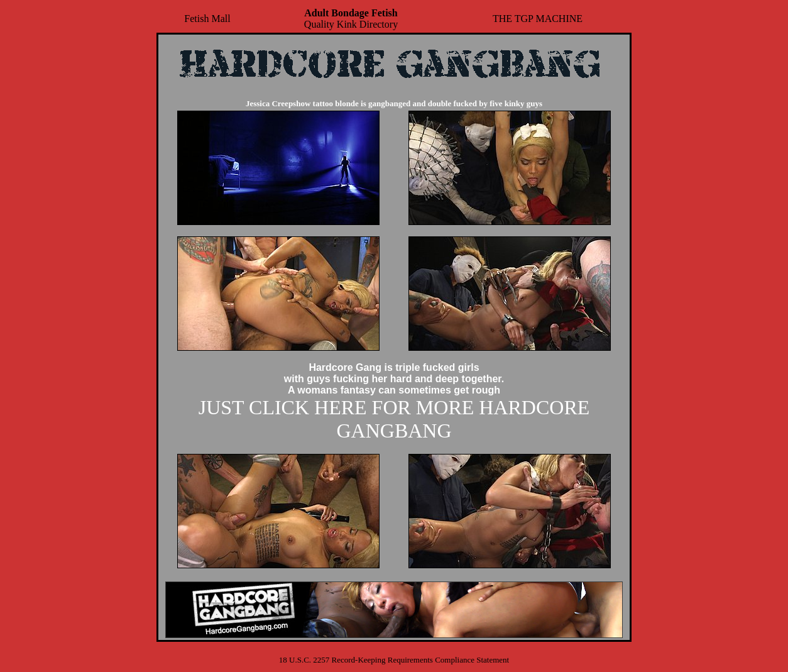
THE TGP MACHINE (538, 19)
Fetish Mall (207, 19)
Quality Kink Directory (351, 19)
